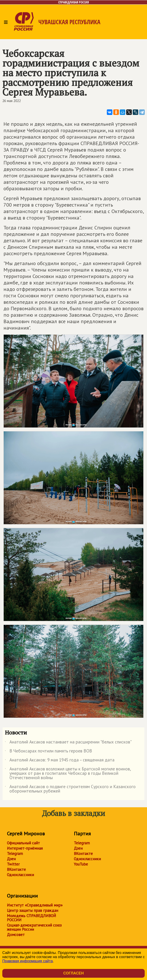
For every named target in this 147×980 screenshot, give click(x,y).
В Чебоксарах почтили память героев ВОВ (48, 752)
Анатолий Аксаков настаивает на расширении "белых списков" (68, 743)
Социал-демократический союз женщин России (34, 927)
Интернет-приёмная (25, 848)
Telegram (15, 854)
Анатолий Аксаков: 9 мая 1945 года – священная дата (60, 761)
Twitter (13, 864)
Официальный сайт (23, 843)
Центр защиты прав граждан (33, 910)
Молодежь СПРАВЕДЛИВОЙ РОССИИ (31, 918)
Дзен (11, 859)
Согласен (73, 973)
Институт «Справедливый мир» (35, 905)
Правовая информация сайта (28, 961)
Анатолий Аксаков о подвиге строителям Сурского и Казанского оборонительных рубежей (70, 789)
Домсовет (16, 935)
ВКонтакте (16, 869)
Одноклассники (20, 875)
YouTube (81, 864)
